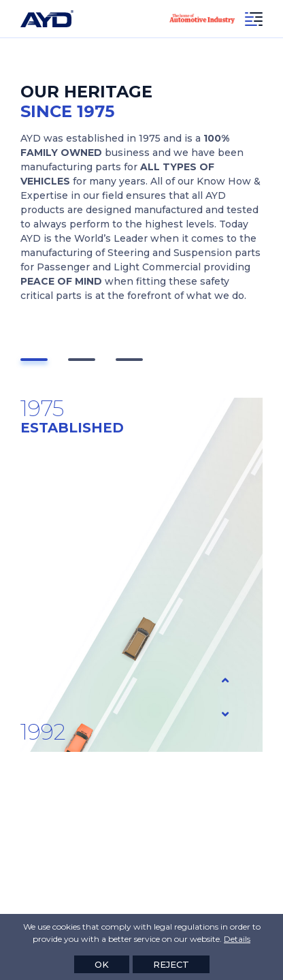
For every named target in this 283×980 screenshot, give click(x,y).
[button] (34, 360)
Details (237, 939)
